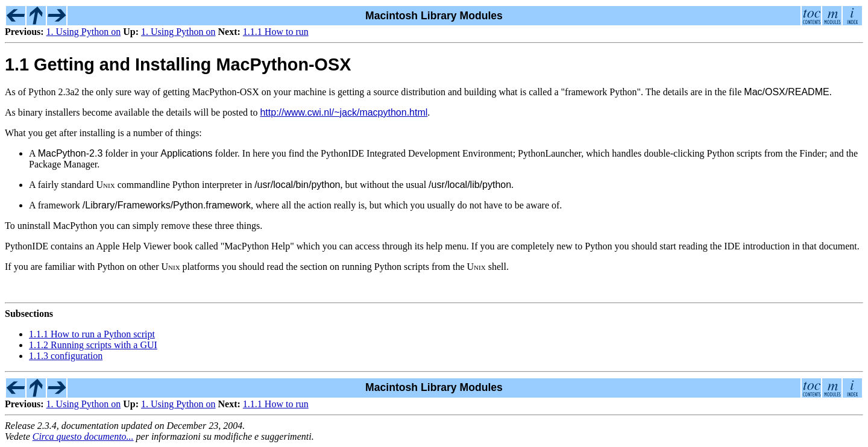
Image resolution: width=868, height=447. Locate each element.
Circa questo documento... (83, 436)
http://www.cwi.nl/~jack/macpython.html (344, 112)
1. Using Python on (84, 32)
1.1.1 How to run (276, 32)
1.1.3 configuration (66, 356)
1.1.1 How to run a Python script (92, 334)
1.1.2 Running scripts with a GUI (93, 345)
